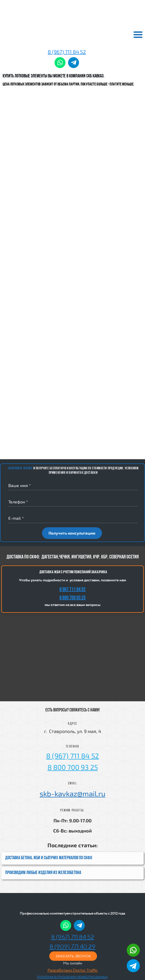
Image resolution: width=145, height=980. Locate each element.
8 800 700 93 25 (72, 598)
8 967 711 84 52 (72, 590)
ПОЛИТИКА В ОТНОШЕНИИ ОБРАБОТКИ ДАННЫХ (72, 977)
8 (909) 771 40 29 (72, 946)
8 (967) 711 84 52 (67, 52)
